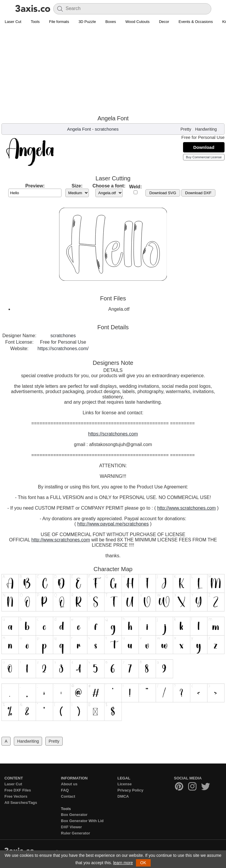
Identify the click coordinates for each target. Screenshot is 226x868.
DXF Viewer (71, 827)
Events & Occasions (196, 22)
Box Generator (74, 815)
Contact (68, 796)
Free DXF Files (18, 790)
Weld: (136, 187)
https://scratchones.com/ (63, 349)
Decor (164, 22)
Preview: (35, 186)
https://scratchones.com (113, 434)
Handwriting (206, 129)
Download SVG (163, 193)
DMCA (123, 796)
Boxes (111, 22)
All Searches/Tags (21, 803)
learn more (123, 863)
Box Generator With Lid (82, 821)
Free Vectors (16, 796)
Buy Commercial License (204, 157)
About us (69, 784)
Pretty (186, 129)
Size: (77, 186)
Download (204, 147)
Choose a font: (109, 186)
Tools (35, 22)
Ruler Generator (75, 833)
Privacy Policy (130, 790)
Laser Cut (13, 22)
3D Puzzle (87, 22)
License (124, 784)
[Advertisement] (113, 71)
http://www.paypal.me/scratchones (113, 524)
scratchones (107, 129)
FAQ (65, 790)
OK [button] (143, 863)
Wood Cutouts (137, 22)
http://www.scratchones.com (186, 508)
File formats (59, 22)
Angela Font (79, 129)
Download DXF (198, 193)
